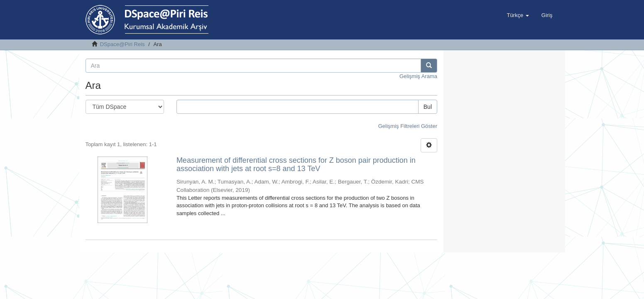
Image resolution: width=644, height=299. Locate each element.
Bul (428, 107)
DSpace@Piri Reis (122, 44)
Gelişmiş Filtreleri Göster (408, 126)
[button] (518, 15)
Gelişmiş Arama (418, 76)
